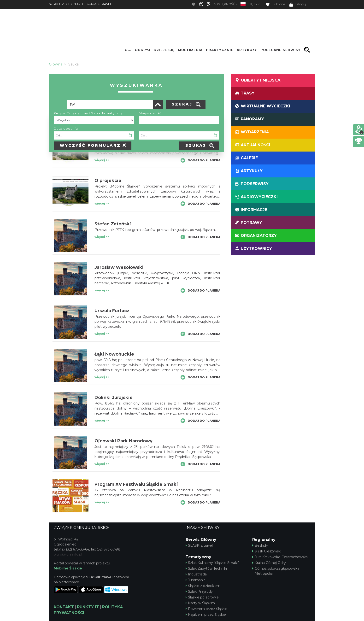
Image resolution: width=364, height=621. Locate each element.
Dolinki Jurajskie (114, 398)
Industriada (196, 574)
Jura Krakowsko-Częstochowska (280, 557)
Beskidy (260, 545)
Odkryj (143, 50)
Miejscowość (150, 113)
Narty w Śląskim (200, 603)
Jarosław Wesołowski (119, 267)
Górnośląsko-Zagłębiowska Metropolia (276, 571)
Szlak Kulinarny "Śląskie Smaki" (212, 563)
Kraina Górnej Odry (269, 563)
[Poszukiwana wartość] (110, 104)
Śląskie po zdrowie (202, 597)
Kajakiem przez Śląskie (206, 615)
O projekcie (108, 181)
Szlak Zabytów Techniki (206, 568)
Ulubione (276, 4)
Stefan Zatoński (113, 224)
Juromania (196, 580)
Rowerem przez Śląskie (206, 609)
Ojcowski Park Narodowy (123, 441)
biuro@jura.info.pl (68, 554)
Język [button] (255, 4)
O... (128, 50)
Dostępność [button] (224, 4)
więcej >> (102, 160)
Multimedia (190, 50)
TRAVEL (99, 4)
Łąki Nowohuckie (114, 354)
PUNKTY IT (88, 607)
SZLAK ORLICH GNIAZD (66, 4)
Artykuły (247, 50)
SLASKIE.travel (199, 545)
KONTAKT (64, 607)
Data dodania (66, 129)
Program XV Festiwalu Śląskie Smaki (136, 484)
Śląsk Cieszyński (267, 551)
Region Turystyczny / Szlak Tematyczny (88, 113)
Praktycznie (220, 50)
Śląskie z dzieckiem (203, 586)
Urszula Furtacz (112, 311)
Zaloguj (298, 5)
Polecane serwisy (281, 50)
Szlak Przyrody (199, 592)
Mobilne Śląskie (68, 568)
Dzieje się (164, 50)
